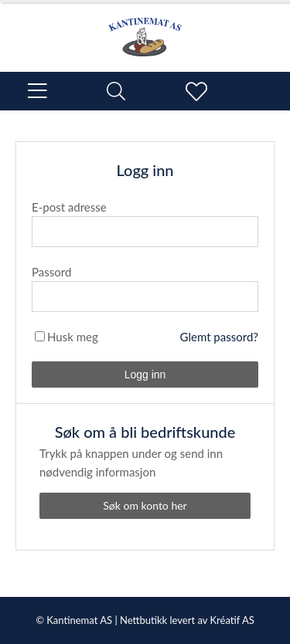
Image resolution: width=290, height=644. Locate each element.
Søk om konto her (145, 505)
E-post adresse (69, 207)
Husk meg (73, 337)
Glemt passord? (219, 337)
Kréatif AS (232, 620)
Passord (51, 272)
